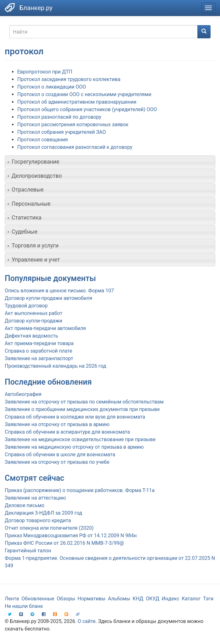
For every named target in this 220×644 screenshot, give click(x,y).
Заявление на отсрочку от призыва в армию (57, 424)
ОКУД (153, 599)
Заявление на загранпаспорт (39, 358)
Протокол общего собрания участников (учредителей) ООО (87, 109)
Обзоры (66, 599)
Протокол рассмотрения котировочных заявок (73, 124)
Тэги (208, 599)
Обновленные (38, 599)
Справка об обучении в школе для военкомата (60, 455)
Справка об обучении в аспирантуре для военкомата (67, 432)
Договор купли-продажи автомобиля (48, 298)
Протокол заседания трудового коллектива (69, 79)
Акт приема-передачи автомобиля (45, 328)
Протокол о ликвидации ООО (52, 87)
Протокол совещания (43, 140)
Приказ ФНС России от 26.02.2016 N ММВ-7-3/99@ (64, 543)
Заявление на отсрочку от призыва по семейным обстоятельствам (84, 402)
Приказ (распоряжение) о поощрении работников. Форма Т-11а (80, 490)
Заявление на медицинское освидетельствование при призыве (80, 439)
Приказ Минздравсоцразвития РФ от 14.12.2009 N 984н (71, 536)
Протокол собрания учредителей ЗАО (62, 132)
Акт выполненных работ (33, 313)
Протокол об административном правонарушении (77, 102)
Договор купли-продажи (33, 321)
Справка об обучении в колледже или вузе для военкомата (75, 417)
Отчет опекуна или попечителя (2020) (49, 528)
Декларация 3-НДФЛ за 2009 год (43, 513)
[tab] (110, 162)
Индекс (171, 599)
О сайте (87, 621)
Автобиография (23, 394)
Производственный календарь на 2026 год (55, 366)
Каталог (191, 599)
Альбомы (119, 599)
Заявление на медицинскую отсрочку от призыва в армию (74, 447)
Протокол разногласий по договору (59, 117)
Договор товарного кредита (38, 520)
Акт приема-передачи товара (39, 343)
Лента (12, 599)
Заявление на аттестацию (35, 498)
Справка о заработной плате (38, 351)
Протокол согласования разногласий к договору (75, 147)
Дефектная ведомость (31, 336)
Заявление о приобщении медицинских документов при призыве (82, 409)
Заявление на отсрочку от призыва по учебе (57, 462)
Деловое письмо (25, 505)
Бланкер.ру (36, 8)
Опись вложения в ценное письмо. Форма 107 (59, 291)
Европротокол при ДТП (45, 72)
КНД (138, 599)
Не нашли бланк (24, 606)
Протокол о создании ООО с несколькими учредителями (84, 94)
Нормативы (91, 599)
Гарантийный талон (28, 551)
